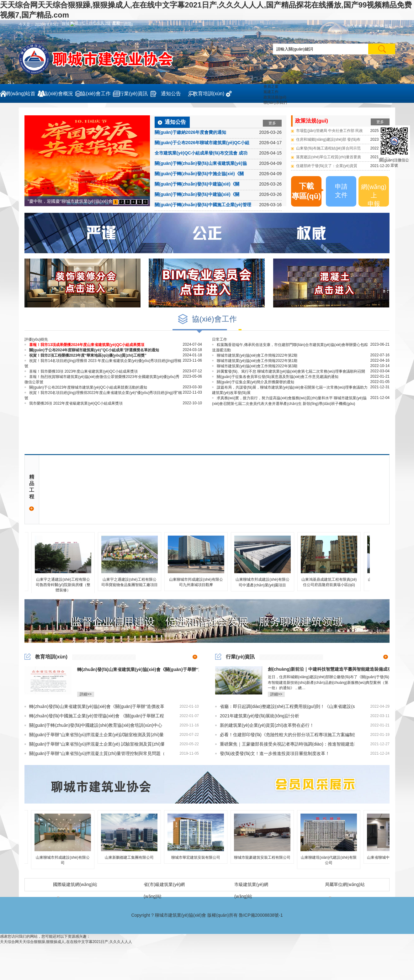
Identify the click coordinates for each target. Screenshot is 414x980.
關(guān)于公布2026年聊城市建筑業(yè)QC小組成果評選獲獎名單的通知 (202, 144)
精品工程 (32, 493)
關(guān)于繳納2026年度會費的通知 (190, 132)
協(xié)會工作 (96, 94)
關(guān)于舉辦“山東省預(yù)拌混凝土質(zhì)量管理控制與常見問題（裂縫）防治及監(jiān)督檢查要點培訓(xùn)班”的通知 (94, 753)
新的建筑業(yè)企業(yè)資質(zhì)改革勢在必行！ (265, 725)
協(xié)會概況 (58, 94)
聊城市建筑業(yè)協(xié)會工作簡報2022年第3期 (255, 366)
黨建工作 (271, 92)
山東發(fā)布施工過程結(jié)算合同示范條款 (328, 149)
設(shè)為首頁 (380, 26)
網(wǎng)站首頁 (20, 97)
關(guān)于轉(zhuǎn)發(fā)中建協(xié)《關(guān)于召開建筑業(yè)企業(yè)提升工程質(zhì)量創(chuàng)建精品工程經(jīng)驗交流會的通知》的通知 (202, 195)
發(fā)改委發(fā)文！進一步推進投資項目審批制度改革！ (272, 753)
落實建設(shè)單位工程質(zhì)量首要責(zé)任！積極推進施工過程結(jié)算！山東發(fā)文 (329, 158)
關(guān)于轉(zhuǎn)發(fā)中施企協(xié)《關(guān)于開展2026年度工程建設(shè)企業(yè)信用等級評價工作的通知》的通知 (202, 175)
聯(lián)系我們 (275, 102)
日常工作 (220, 339)
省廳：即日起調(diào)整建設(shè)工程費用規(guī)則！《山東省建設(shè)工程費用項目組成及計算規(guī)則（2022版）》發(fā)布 (285, 706)
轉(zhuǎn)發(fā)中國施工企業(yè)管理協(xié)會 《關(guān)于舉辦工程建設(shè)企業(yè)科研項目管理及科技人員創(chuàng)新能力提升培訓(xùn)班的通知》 (94, 716)
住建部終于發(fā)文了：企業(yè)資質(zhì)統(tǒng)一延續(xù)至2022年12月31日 (330, 167)
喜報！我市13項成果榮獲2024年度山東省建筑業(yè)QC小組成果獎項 (84, 345)
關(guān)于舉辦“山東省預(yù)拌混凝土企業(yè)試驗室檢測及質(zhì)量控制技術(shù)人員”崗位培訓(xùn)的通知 (94, 735)
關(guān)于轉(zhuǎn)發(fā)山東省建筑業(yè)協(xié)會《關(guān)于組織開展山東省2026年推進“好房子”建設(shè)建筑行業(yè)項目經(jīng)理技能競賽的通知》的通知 (202, 164)
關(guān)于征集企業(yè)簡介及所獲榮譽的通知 (253, 382)
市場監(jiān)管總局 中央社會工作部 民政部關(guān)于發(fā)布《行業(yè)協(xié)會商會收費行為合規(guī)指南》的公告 (329, 132)
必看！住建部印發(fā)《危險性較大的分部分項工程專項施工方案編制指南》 (285, 735)
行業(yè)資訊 (133, 94)
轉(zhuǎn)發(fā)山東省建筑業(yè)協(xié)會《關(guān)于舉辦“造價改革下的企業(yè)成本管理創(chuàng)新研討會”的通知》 (94, 706)
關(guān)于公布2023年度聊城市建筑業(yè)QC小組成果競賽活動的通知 (86, 387)
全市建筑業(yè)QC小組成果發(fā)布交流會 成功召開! (201, 154)
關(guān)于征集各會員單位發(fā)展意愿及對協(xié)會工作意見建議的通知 (275, 377)
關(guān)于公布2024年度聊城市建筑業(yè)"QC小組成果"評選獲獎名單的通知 (92, 350)
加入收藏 (354, 26)
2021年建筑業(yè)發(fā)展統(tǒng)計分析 (257, 716)
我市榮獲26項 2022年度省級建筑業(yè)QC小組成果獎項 (74, 403)
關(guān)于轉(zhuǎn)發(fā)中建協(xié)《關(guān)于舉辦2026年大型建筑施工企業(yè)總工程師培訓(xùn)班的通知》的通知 (201, 185)
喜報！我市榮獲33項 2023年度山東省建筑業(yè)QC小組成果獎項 (81, 371)
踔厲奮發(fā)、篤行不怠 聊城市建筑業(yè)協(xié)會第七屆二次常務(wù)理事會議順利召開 (289, 371)
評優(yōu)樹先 (36, 339)
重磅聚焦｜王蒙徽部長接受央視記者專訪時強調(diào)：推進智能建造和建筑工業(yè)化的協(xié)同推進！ (285, 744)
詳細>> (86, 694)
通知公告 (171, 94)
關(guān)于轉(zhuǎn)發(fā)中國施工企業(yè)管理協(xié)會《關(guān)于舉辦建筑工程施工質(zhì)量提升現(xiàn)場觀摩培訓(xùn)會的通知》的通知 (203, 206)
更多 (272, 123)
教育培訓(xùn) (209, 94)
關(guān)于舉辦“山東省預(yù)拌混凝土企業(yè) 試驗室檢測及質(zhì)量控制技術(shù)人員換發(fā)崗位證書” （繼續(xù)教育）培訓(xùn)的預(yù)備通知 (94, 744)
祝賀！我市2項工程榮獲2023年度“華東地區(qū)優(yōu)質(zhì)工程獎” (85, 355)
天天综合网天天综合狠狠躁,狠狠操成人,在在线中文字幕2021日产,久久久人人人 (66, 942)
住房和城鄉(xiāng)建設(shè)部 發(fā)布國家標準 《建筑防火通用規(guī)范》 (328, 141)
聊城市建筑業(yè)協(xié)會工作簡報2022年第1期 (255, 361)
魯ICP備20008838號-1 (261, 915)
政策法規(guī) (275, 97)
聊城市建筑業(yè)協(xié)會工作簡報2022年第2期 (255, 355)
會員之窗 (271, 86)
